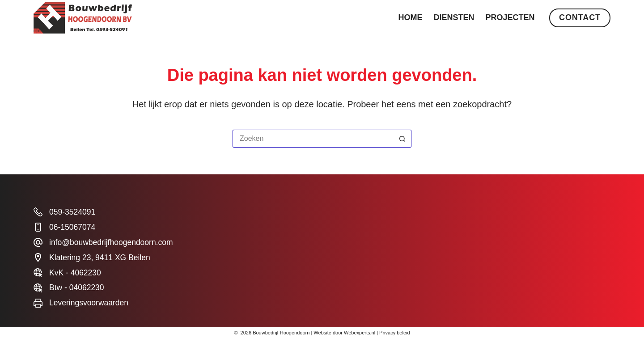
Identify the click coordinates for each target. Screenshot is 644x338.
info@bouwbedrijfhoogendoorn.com (111, 242)
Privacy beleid (394, 333)
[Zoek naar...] (313, 139)
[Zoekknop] (402, 139)
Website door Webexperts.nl (344, 333)
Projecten (510, 17)
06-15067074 (72, 227)
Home (411, 17)
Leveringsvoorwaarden (89, 303)
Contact (580, 17)
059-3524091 (72, 212)
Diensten (454, 17)
